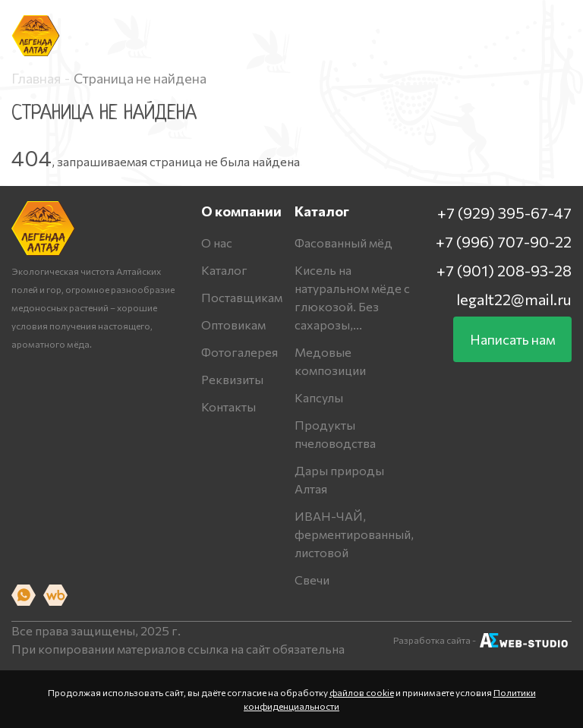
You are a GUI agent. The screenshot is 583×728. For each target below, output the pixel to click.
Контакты (228, 407)
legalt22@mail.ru (514, 299)
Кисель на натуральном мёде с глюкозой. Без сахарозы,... (352, 297)
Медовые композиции (330, 361)
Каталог (224, 270)
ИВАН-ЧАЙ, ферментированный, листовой (354, 534)
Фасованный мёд (343, 243)
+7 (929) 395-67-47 (504, 213)
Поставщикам (242, 297)
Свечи (312, 580)
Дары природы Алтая (339, 479)
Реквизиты (232, 379)
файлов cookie (362, 692)
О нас (217, 243)
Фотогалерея (240, 352)
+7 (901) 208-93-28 (504, 270)
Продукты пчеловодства (335, 434)
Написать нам (513, 339)
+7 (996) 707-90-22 (504, 241)
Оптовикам (233, 325)
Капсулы (319, 397)
